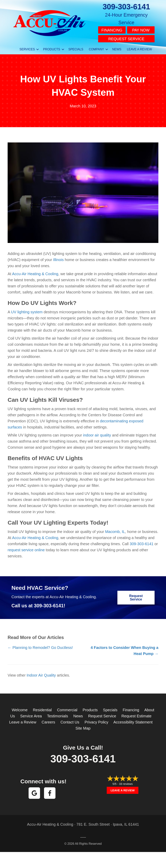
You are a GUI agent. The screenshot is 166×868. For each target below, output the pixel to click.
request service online (26, 549)
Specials (110, 709)
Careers (48, 721)
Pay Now (141, 30)
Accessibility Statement (133, 721)
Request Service (126, 38)
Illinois (59, 259)
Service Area (31, 715)
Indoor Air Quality (41, 674)
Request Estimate (136, 715)
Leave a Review (23, 721)
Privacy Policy (96, 721)
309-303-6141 (126, 7)
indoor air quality (97, 434)
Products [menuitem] (52, 48)
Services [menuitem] (27, 48)
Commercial (67, 709)
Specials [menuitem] (76, 48)
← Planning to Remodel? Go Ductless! (40, 646)
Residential (42, 709)
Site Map (83, 727)
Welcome (20, 709)
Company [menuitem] (96, 48)
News (78, 715)
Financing (112, 30)
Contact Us (70, 721)
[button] (38, 48)
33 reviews (126, 783)
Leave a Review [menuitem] (139, 48)
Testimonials (58, 715)
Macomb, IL (115, 531)
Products (90, 709)
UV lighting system (27, 311)
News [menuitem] (117, 48)
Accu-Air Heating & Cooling (35, 273)
